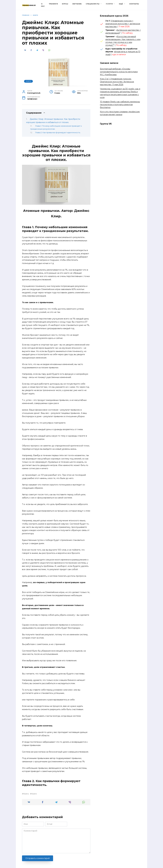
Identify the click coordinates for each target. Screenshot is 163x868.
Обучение (77, 4)
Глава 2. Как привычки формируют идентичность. (58, 133)
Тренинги (53, 4)
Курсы (65, 4)
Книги (29, 81)
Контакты (134, 4)
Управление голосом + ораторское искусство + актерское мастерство (123, 24)
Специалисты (93, 4)
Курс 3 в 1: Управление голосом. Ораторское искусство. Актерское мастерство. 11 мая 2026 (117, 82)
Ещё (121, 4)
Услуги (109, 4)
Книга (26, 794)
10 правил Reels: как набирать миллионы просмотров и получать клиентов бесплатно (120, 105)
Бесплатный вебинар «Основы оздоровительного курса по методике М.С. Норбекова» (119, 72)
